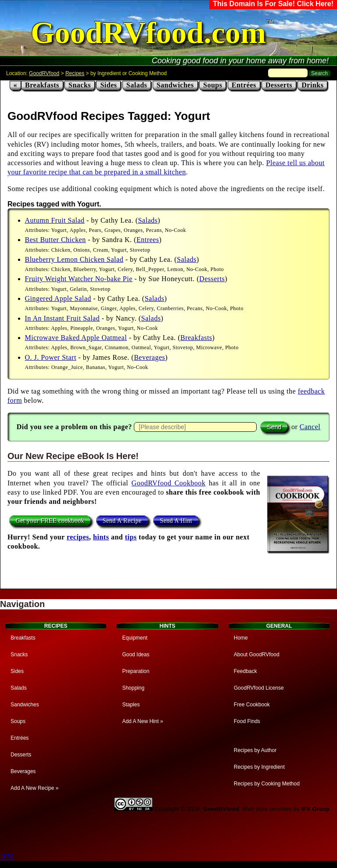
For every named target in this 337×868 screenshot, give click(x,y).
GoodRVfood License (259, 688)
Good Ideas (136, 655)
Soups (213, 85)
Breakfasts (42, 85)
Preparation (136, 671)
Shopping (133, 688)
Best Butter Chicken (56, 240)
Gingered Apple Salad (58, 298)
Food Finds (247, 721)
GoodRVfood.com (148, 33)
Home (241, 638)
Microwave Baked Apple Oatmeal (76, 338)
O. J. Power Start (51, 357)
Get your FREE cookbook (50, 521)
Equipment (134, 638)
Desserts (279, 85)
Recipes (75, 73)
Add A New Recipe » (34, 788)
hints (101, 537)
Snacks (80, 85)
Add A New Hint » (142, 721)
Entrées (244, 85)
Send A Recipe (122, 521)
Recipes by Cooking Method (267, 784)
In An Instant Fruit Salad (63, 318)
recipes (78, 537)
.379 (7, 857)
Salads (137, 85)
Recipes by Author (255, 750)
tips (131, 537)
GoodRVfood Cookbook (169, 483)
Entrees (148, 240)
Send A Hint (176, 521)
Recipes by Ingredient (259, 767)
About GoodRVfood (257, 655)
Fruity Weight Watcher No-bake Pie (79, 279)
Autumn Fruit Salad (55, 220)
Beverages (149, 357)
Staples (131, 705)
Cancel (310, 427)
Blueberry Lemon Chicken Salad (74, 259)
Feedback (246, 671)
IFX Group (315, 809)
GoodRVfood (44, 73)
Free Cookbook (252, 705)
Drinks (312, 85)
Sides (108, 85)
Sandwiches (175, 85)
